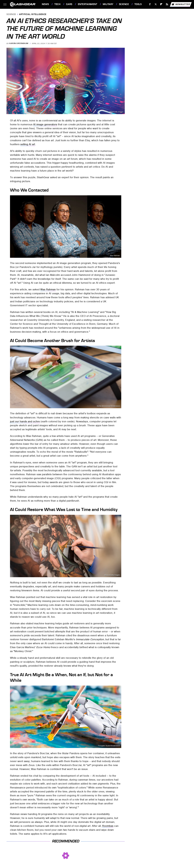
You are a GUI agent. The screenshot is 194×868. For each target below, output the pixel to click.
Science (124, 4)
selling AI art (28, 144)
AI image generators (45, 124)
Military (108, 4)
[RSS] (167, 4)
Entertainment (88, 4)
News (45, 4)
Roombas (108, 826)
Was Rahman (115, 256)
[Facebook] (150, 4)
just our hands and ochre (25, 421)
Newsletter (181, 4)
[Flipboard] (161, 4)
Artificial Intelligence (33, 14)
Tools (138, 4)
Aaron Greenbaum (19, 43)
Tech (57, 4)
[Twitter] (156, 4)
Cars (69, 4)
